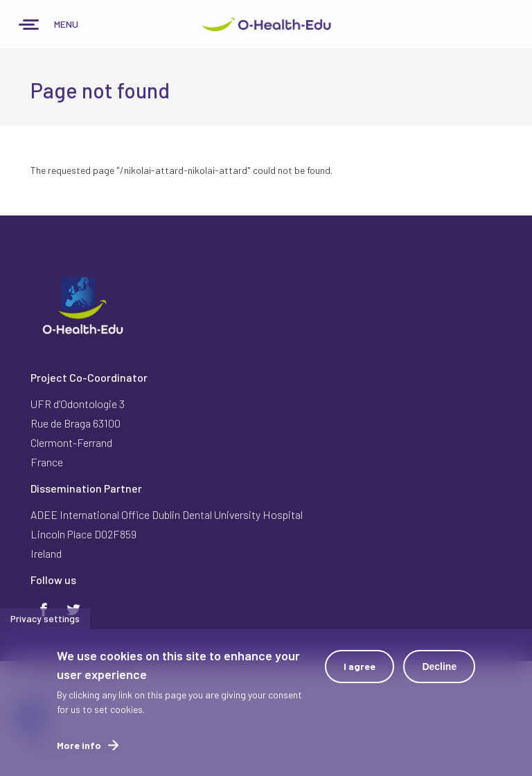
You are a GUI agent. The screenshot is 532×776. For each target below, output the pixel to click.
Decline (439, 671)
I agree (360, 671)
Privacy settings (45, 623)
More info (79, 750)
